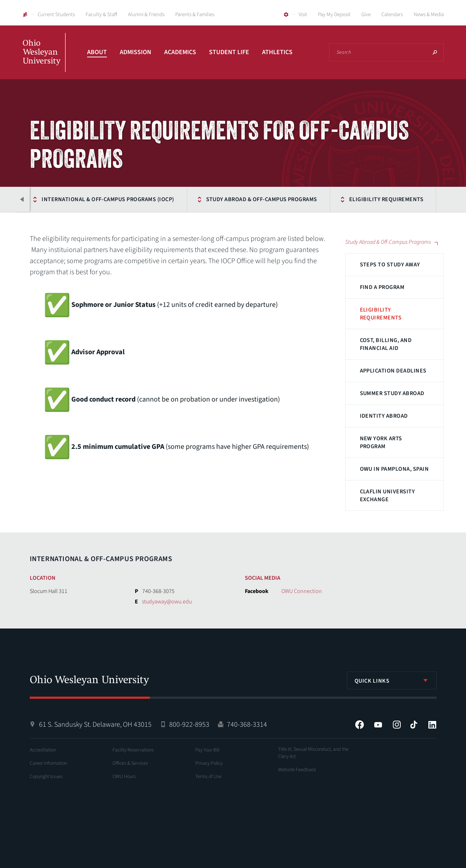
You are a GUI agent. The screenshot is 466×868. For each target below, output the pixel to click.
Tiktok (414, 725)
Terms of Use (208, 777)
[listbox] (392, 680)
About (97, 52)
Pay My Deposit (334, 15)
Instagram (397, 725)
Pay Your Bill (207, 750)
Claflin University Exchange (387, 495)
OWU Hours (124, 777)
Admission (135, 52)
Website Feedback (297, 770)
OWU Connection (302, 591)
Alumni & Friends (146, 15)
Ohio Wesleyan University (44, 60)
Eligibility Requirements (386, 199)
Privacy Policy (209, 763)
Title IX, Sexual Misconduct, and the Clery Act (313, 753)
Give (366, 15)
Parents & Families (195, 15)
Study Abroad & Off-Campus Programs (261, 199)
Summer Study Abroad (392, 393)
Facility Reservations (133, 750)
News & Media (429, 15)
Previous (23, 199)
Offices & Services (130, 763)
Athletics (277, 52)
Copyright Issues (46, 777)
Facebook (360, 725)
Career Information (48, 763)
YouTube (378, 725)
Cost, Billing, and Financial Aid (386, 344)
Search (435, 52)
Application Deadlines (393, 371)
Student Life (229, 52)
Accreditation (43, 750)
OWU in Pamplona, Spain (394, 469)
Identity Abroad (384, 416)
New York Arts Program (381, 442)
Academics (180, 52)
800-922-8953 (189, 725)
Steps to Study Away (390, 265)
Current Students (56, 15)
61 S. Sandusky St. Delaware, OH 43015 (95, 725)
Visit (303, 15)
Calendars (392, 15)
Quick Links (372, 681)
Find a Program (382, 287)
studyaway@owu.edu (167, 602)
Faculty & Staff (101, 15)
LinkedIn (432, 725)
